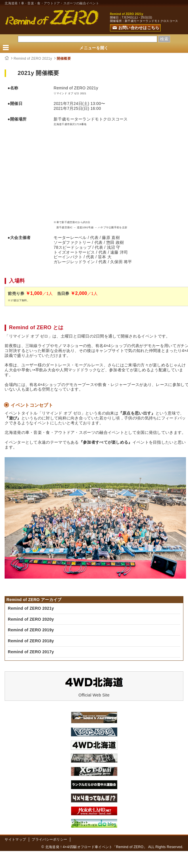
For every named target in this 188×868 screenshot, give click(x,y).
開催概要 (64, 59)
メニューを (94, 48)
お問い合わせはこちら (136, 28)
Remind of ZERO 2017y (31, 652)
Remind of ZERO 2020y (31, 619)
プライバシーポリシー (49, 839)
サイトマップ (15, 839)
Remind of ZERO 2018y (31, 641)
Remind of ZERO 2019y (31, 630)
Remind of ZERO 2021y (33, 59)
